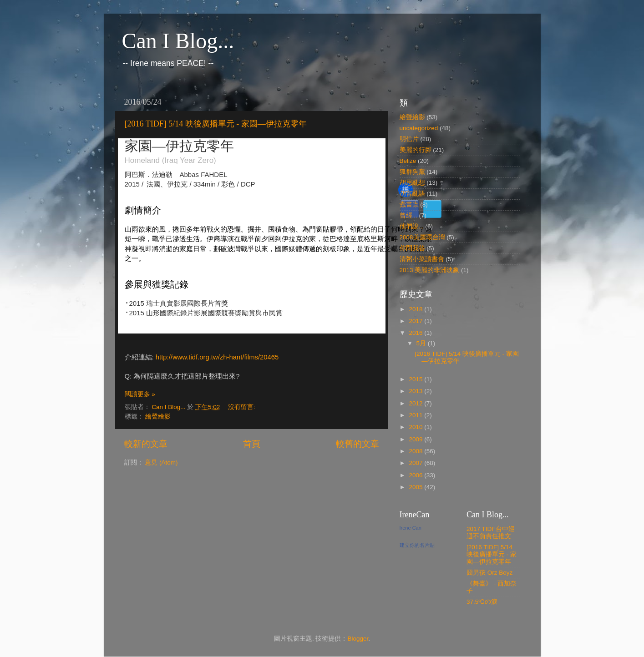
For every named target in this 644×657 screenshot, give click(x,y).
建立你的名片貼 (417, 545)
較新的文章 (146, 444)
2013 (416, 391)
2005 (416, 487)
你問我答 (412, 248)
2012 (416, 403)
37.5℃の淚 (482, 602)
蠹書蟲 (409, 205)
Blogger (358, 639)
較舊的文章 (357, 444)
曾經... (408, 215)
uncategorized (419, 128)
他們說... (412, 226)
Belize (408, 161)
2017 (416, 321)
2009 (416, 439)
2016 (416, 333)
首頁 (252, 444)
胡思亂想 (412, 183)
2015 (416, 379)
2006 (416, 475)
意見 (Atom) (161, 462)
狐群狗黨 (412, 172)
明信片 (409, 139)
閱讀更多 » (140, 394)
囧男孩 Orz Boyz (489, 573)
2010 (416, 427)
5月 (422, 343)
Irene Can (411, 528)
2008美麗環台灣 (422, 237)
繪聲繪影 (158, 417)
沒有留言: (243, 407)
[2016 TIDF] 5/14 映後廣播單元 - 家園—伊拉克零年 (216, 124)
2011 (416, 415)
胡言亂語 (412, 194)
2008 (416, 451)
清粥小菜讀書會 (422, 259)
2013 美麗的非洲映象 (430, 270)
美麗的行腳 (416, 150)
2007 (416, 463)
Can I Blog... (178, 41)
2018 (416, 309)
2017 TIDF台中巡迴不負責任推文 (491, 533)
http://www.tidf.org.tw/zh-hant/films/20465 (216, 357)
